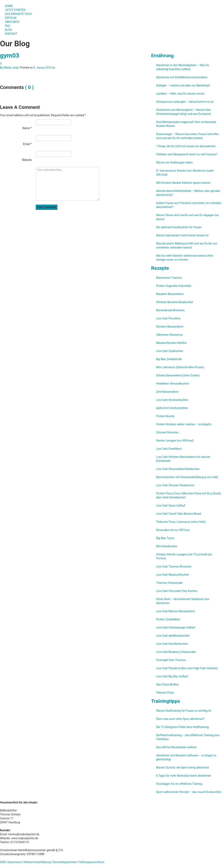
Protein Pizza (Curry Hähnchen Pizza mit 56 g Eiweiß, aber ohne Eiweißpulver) (189, 495)
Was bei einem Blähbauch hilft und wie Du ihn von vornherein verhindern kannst (187, 246)
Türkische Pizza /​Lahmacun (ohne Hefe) (181, 522)
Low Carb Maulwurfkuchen (173, 575)
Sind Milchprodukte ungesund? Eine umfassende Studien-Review (186, 124)
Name (27, 128)
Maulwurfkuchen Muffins (171, 343)
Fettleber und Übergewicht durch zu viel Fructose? (187, 154)
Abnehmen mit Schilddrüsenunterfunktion (182, 77)
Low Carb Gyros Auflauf (171, 506)
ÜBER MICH (12, 22)
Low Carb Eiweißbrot (169, 449)
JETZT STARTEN (15, 10)
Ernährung (162, 56)
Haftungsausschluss (92, 862)
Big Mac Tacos (165, 538)
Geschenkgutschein (65, 862)
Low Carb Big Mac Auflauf (172, 676)
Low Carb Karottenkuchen (172, 644)
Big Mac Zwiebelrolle (169, 359)
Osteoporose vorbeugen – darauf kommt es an (185, 102)
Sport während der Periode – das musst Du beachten (189, 792)
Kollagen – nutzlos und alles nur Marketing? (183, 85)
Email (27, 144)
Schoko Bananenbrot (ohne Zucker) (178, 375)
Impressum (14, 862)
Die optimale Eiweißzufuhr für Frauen (179, 227)
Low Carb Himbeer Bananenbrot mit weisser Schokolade (183, 459)
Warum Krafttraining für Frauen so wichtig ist (184, 711)
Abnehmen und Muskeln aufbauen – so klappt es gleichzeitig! (186, 757)
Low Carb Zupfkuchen (170, 351)
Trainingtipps (166, 701)
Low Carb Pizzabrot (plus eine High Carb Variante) (187, 668)
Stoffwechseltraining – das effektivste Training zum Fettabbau (188, 737)
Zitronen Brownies (167, 432)
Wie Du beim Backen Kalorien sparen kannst (183, 183)
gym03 (10, 56)
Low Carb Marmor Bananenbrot (175, 611)
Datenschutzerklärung (37, 862)
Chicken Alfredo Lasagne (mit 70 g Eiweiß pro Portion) (184, 556)
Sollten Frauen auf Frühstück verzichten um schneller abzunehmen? (189, 205)
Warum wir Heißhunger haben (174, 162)
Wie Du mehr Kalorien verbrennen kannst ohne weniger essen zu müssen (185, 258)
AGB (3, 862)
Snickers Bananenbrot (170, 327)
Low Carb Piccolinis (168, 318)
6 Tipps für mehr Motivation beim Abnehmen (184, 776)
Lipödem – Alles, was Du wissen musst (180, 94)
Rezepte (160, 268)
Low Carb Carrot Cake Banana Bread (179, 514)
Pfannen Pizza (165, 693)
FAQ (7, 26)
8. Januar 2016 (43, 68)
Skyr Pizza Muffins (167, 684)
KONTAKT (11, 34)
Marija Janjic (12, 68)
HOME (9, 6)
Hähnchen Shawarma (169, 335)
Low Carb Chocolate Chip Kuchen (177, 591)
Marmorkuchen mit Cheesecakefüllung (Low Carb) (187, 477)
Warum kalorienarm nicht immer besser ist (182, 235)
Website (27, 160)
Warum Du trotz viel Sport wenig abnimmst (183, 767)
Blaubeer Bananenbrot (170, 294)
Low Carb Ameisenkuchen (172, 400)
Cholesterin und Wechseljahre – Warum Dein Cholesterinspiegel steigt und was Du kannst (184, 112)
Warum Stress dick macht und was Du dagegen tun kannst (187, 217)
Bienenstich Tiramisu (169, 278)
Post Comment (47, 207)
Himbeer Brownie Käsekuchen (175, 302)
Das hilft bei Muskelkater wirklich (176, 747)
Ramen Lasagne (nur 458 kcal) (175, 441)
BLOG (8, 30)
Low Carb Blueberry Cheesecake (176, 652)
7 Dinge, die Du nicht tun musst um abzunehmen (186, 146)
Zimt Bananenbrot (167, 392)
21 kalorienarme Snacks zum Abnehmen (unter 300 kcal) (185, 173)
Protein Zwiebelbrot (168, 619)
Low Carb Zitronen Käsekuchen (175, 485)
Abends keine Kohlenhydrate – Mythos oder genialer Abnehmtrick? (188, 193)
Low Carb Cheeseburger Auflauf (176, 627)
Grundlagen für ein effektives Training (179, 784)
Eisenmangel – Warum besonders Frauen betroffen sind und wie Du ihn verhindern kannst (187, 136)
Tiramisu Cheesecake (169, 583)
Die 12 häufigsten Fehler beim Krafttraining (182, 727)
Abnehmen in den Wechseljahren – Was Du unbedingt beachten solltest (183, 67)
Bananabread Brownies (170, 310)
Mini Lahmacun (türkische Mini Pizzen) (180, 367)
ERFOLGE (11, 18)
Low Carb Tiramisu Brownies (174, 566)
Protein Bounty (165, 416)
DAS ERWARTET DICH (20, 14)
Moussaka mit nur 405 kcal (173, 530)
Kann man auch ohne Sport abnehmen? (180, 719)
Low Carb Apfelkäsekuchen (173, 636)
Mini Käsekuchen (167, 546)
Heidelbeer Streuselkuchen (173, 384)
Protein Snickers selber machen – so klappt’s (184, 424)
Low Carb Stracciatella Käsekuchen (178, 469)
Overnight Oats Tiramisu (171, 660)
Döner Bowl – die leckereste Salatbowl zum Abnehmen (183, 601)
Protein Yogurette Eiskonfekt (174, 286)
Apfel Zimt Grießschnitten (172, 408)
